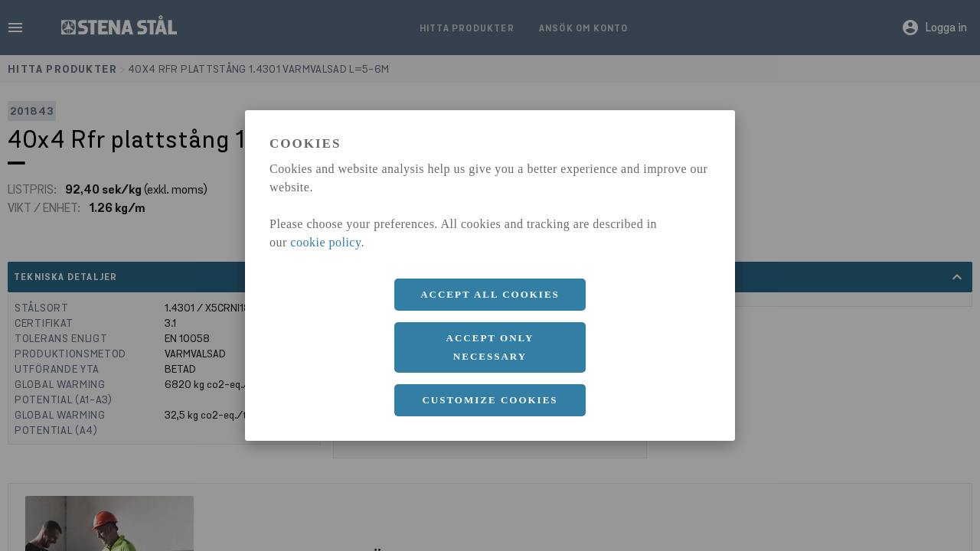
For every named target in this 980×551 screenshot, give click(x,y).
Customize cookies (490, 400)
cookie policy (325, 242)
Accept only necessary (490, 347)
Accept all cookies (490, 294)
